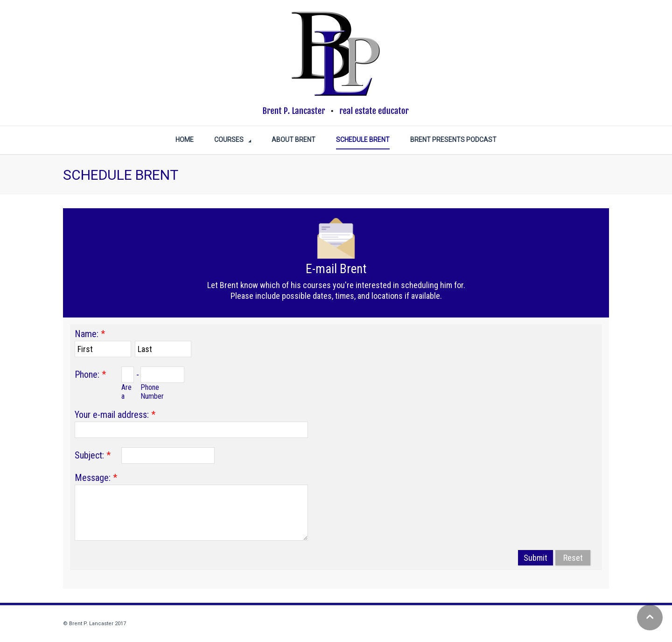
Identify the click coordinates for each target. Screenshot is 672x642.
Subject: (89, 455)
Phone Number (152, 392)
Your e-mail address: (112, 415)
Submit (535, 558)
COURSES (229, 140)
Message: (93, 478)
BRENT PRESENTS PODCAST (453, 140)
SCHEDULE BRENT (363, 140)
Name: (87, 334)
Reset (573, 558)
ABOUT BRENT (294, 140)
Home (185, 140)
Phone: (87, 374)
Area (126, 392)
